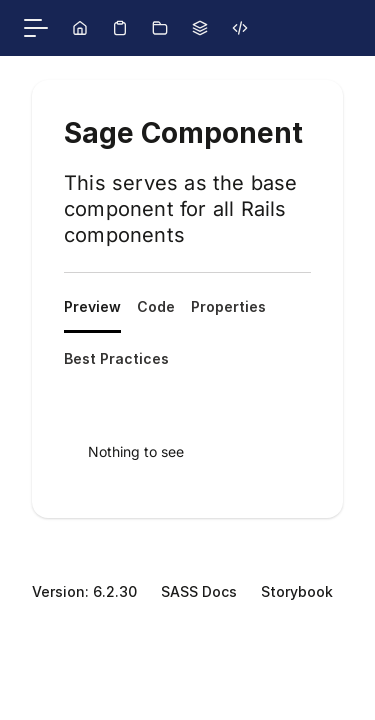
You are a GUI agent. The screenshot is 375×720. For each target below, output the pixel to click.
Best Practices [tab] (116, 358)
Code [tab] (156, 306)
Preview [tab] (92, 306)
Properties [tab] (228, 306)
